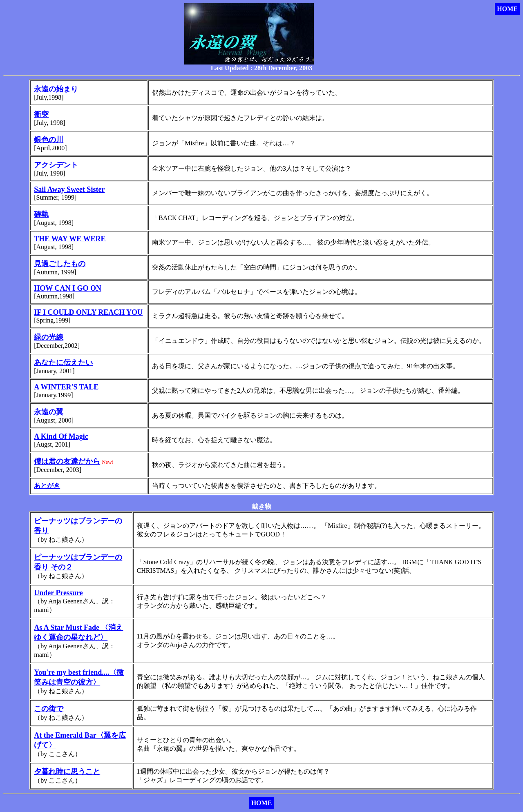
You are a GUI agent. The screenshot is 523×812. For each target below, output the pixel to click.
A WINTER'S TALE (66, 387)
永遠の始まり (56, 89)
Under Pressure (58, 593)
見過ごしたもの (60, 264)
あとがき (47, 486)
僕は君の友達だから (67, 461)
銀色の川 (49, 140)
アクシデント (56, 165)
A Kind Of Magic (61, 436)
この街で (49, 709)
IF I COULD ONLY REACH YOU (88, 312)
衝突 (41, 114)
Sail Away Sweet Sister (69, 189)
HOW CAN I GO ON (68, 288)
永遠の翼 (49, 412)
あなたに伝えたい (63, 363)
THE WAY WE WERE (70, 239)
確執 (41, 214)
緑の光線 (49, 337)
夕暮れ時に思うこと (67, 772)
